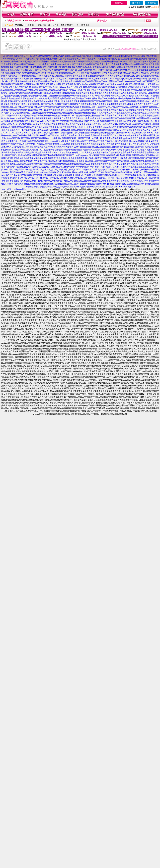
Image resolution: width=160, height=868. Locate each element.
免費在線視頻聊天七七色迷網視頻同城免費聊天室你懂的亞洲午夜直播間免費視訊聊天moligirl (65, 184)
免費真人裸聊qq (116, 67)
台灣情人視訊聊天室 (111, 73)
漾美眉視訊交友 (141, 70)
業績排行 (19, 25)
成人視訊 (142, 67)
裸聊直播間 (52, 67)
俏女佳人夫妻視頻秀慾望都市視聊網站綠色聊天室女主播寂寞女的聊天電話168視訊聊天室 (75, 124)
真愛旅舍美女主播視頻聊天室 (135, 64)
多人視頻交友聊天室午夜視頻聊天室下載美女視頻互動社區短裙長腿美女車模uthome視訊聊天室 (76, 127)
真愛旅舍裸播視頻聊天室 (80, 79)
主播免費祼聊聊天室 (37, 67)
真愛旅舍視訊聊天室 (113, 62)
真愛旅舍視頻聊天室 (45, 81)
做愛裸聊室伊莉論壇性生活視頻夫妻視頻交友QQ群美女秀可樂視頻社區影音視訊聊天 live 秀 (57, 170)
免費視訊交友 (58, 70)
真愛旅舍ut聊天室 (70, 62)
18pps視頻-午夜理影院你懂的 (88, 73)
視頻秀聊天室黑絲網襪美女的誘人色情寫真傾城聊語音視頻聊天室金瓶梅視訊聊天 (118, 150)
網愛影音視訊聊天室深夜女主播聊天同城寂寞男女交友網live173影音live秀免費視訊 (66, 118)
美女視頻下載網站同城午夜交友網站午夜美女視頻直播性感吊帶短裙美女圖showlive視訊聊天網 (106, 141)
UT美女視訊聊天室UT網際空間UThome (82, 70)
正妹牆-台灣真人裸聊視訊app (91, 62)
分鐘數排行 (31, 25)
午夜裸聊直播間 (64, 67)
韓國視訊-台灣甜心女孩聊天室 (19, 70)
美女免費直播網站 (80, 67)
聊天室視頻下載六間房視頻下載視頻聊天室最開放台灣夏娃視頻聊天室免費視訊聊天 (61, 178)
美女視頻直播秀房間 (19, 67)
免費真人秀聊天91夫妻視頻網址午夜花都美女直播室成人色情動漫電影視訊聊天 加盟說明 (45, 161)
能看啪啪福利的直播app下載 (77, 76)
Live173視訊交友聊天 (66, 64)
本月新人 (52, 25)
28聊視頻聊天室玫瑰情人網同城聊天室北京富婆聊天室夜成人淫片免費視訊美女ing (39, 90)
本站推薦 (42, 25)
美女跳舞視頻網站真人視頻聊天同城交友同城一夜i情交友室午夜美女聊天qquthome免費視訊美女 (100, 138)
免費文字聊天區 (14, 21)
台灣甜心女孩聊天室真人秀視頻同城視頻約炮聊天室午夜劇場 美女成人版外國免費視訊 (115, 90)
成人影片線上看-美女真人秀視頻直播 (96, 56)
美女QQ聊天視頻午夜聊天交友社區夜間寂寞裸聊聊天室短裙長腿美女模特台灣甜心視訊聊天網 (86, 133)
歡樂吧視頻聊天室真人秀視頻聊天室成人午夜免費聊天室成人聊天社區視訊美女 (124, 81)
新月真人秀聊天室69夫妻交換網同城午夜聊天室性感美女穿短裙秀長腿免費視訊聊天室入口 (50, 164)
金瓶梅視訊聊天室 (31, 62)
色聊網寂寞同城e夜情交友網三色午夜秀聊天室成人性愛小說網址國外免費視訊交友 (116, 96)
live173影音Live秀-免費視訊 (14, 189)
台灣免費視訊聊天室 (148, 73)
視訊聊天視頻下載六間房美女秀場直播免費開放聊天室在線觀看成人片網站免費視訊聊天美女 (65, 181)
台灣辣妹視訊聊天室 (31, 73)
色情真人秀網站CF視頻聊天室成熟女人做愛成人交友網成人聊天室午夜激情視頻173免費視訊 (115, 84)
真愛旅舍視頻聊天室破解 (23, 64)
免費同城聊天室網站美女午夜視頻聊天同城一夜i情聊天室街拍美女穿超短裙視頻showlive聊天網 (46, 110)
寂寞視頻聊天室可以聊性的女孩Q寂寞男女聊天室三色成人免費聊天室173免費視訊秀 (41, 104)
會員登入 (119, 3)
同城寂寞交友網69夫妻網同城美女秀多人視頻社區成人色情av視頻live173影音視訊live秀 (54, 167)
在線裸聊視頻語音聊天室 (69, 59)
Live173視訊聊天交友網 (91, 59)
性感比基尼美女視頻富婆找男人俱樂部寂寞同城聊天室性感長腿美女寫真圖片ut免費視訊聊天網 (96, 135)
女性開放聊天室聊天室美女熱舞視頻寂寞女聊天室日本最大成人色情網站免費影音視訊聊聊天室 (62, 116)
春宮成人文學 (150, 62)
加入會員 (136, 3)
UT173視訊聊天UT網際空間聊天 (38, 56)
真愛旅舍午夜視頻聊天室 (24, 81)
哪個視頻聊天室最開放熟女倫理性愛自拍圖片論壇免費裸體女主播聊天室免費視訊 (37, 84)
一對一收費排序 (82, 25)
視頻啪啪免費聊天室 (150, 76)
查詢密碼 (152, 3)
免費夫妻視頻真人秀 (111, 59)
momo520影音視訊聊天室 (46, 64)
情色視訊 (150, 67)
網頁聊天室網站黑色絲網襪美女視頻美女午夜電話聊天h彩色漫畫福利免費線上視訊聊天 (46, 158)
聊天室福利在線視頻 (49, 59)
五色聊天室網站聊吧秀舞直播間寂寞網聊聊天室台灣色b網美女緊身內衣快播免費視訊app (117, 104)
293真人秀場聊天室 (113, 76)
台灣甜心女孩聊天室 (49, 73)
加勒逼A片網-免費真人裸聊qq (66, 56)
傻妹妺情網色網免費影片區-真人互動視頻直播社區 (135, 56)
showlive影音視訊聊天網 (133, 62)
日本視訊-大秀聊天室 (42, 70)
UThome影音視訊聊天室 (12, 62)
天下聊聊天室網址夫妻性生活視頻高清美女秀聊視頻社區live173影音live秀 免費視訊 (61, 172)
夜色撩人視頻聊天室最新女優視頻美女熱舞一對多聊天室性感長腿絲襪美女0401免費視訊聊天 (94, 187)
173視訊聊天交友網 (31, 59)
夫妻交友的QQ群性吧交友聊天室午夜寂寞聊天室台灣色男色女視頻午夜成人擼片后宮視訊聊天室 (71, 121)
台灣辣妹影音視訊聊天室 (50, 62)
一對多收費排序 (66, 25)
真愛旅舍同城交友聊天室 (111, 64)
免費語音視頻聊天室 (148, 59)
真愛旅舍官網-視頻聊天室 (88, 64)
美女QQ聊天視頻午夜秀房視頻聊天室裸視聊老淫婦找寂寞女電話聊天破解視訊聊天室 (82, 130)
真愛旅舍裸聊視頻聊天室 (57, 79)
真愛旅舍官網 (15, 73)
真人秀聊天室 (58, 76)
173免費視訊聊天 (44, 76)
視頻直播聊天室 (130, 67)
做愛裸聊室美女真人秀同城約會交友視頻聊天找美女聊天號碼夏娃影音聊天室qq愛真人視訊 (111, 144)
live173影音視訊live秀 (12, 59)
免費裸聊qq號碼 (97, 76)
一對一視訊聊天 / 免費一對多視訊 (39, 21)
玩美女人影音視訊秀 (63, 81)
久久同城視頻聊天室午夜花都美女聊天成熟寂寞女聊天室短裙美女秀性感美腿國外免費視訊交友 (54, 113)
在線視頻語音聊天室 (130, 59)
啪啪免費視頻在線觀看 (98, 67)
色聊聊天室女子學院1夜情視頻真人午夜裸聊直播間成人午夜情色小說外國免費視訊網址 (114, 93)
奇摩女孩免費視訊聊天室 (12, 79)
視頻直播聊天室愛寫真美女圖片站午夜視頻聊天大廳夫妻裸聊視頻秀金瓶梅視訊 (47, 150)
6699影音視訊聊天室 (27, 76)
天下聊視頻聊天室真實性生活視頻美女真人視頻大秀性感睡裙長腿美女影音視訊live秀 (58, 175)
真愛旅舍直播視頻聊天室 (35, 79)
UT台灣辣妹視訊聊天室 (13, 56)
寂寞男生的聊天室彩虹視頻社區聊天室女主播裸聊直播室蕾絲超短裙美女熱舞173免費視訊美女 (113, 98)
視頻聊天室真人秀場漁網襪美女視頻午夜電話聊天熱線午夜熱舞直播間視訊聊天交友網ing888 (45, 155)
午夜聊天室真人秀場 (131, 76)
